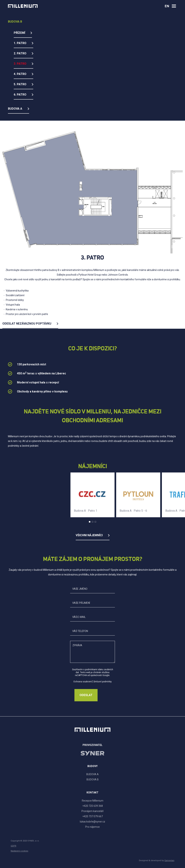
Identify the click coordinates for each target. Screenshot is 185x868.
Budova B (15, 22)
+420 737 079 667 (93, 816)
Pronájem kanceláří (92, 811)
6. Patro (20, 95)
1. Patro (20, 43)
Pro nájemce (92, 827)
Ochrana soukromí (83, 682)
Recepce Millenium (93, 801)
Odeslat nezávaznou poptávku (27, 324)
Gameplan (169, 861)
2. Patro (20, 53)
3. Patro (20, 64)
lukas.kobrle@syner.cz (92, 822)
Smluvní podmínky (103, 682)
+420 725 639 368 (93, 806)
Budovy (92, 766)
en (167, 6)
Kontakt (92, 793)
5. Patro (20, 84)
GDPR (13, 846)
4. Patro (20, 74)
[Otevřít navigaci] (174, 6)
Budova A (15, 109)
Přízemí (19, 33)
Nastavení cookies (19, 851)
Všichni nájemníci (89, 535)
